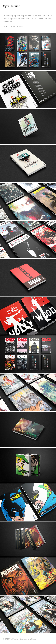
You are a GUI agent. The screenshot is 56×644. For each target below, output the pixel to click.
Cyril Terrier (11, 6)
